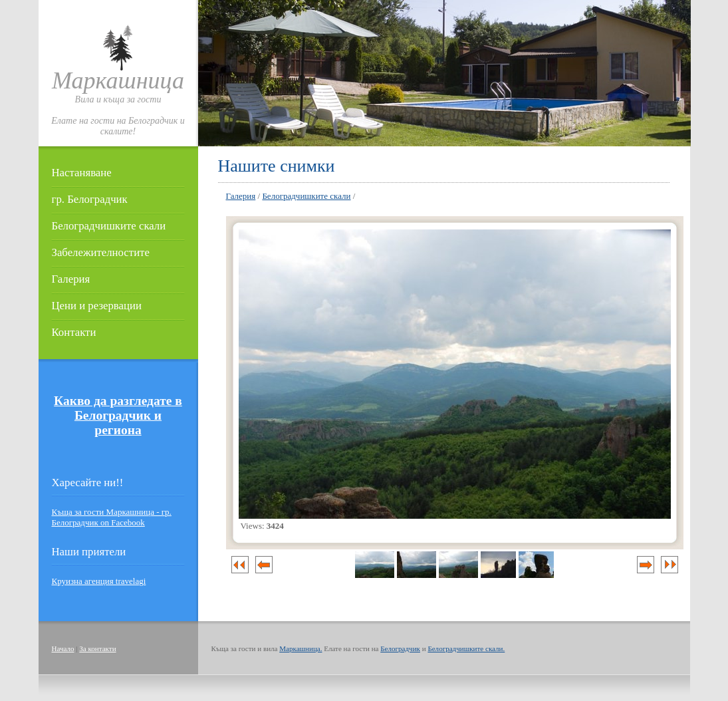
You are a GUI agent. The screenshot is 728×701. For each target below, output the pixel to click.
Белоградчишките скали (109, 226)
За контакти (97, 648)
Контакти (74, 332)
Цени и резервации (97, 306)
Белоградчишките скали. (466, 648)
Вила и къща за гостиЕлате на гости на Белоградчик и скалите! (118, 115)
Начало (63, 648)
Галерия (71, 279)
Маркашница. (301, 648)
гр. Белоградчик (90, 199)
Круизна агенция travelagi (99, 581)
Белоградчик (400, 648)
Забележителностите (101, 252)
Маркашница (118, 80)
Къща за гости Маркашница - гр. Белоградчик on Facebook (112, 517)
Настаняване (82, 173)
